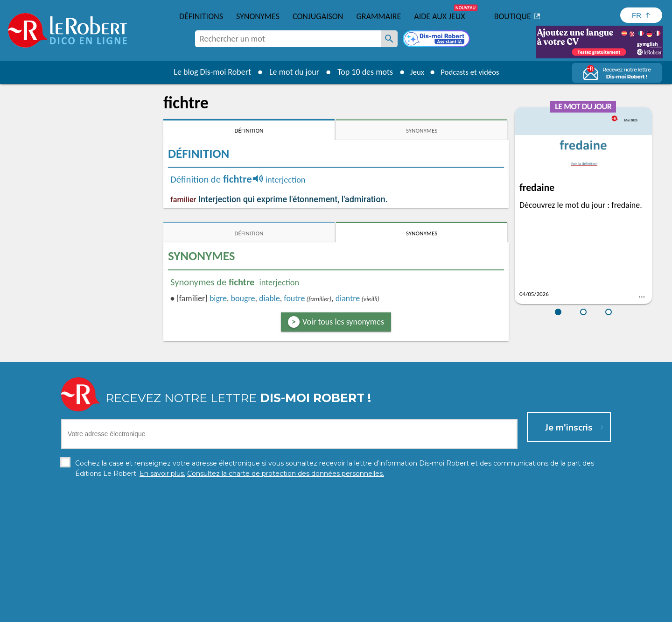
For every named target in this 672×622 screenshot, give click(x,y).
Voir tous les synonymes (343, 322)
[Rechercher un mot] (389, 39)
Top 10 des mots (361, 72)
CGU (440, 612)
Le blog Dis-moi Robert (208, 72)
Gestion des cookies (397, 612)
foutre (294, 298)
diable (269, 298)
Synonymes (258, 16)
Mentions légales (335, 612)
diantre (348, 298)
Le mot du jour (290, 72)
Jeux (414, 72)
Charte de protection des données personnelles (231, 612)
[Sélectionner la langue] (641, 15)
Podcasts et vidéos (471, 72)
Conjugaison (318, 16)
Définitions (201, 16)
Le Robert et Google (482, 612)
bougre (243, 298)
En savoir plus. (513, 598)
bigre (218, 298)
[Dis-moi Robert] (437, 40)
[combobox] (288, 39)
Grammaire (378, 16)
